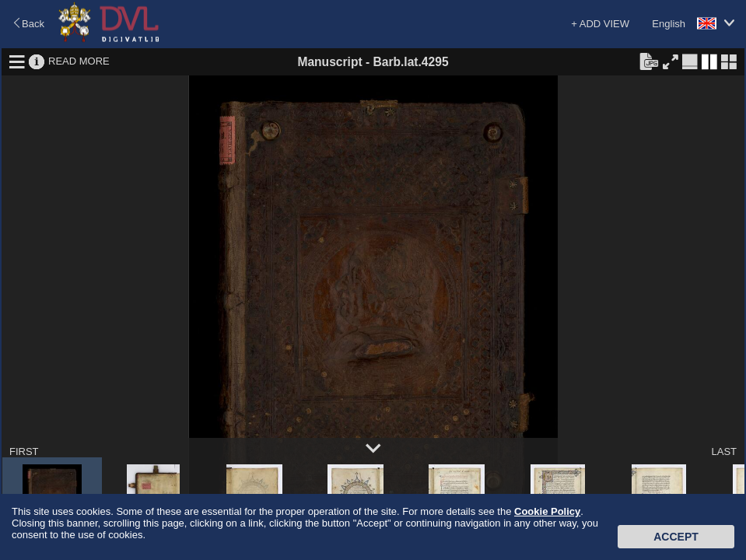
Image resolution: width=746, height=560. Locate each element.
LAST (724, 451)
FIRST (24, 451)
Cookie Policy (547, 511)
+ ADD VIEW (600, 24)
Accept (676, 537)
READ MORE (79, 61)
